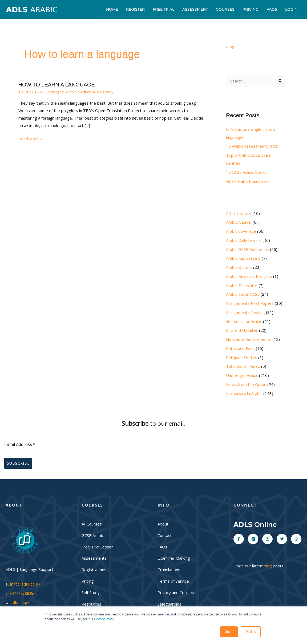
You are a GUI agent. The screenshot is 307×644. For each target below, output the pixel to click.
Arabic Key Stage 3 (243, 258)
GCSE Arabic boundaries (248, 181)
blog (268, 566)
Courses (225, 9)
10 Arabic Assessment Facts (252, 146)
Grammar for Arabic (244, 321)
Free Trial (163, 9)
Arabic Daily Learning (245, 240)
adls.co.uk (21, 602)
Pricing (251, 9)
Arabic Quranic (239, 267)
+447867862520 (24, 593)
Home (112, 9)
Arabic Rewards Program (249, 276)
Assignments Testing (245, 312)
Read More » (30, 138)
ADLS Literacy (239, 213)
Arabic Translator (242, 285)
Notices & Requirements (249, 339)
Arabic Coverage (241, 231)
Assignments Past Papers (250, 303)
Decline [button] (251, 632)
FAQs (272, 9)
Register (135, 9)
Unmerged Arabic (60, 92)
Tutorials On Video (243, 366)
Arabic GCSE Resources (247, 249)
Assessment (195, 9)
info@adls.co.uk (25, 584)
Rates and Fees (240, 348)
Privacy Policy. (104, 619)
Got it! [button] (229, 632)
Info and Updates (242, 330)
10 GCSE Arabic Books (246, 172)
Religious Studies (242, 357)
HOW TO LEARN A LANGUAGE (57, 85)
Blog (230, 47)
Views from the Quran (246, 384)
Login (291, 9)
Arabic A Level (239, 222)
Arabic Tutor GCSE (243, 294)
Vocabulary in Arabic (244, 393)
